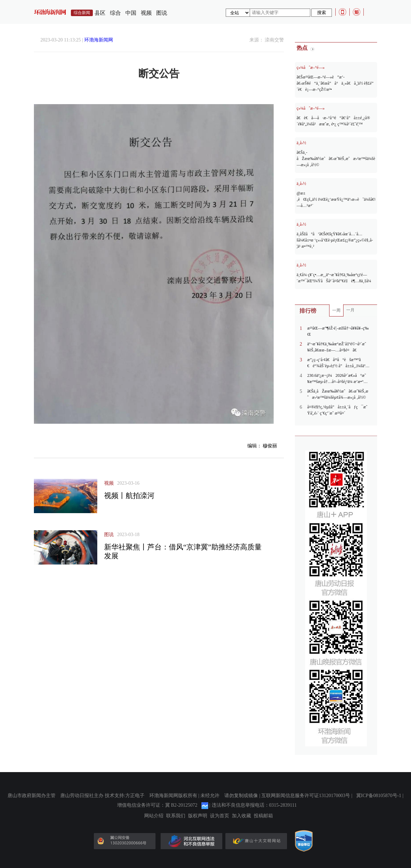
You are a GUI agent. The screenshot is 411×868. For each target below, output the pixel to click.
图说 (162, 13)
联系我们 (176, 816)
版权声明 (198, 816)
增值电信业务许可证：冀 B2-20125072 (157, 805)
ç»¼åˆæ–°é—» (311, 67)
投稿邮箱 (263, 816)
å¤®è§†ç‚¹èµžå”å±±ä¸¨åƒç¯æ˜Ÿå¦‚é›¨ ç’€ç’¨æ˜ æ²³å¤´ (337, 410)
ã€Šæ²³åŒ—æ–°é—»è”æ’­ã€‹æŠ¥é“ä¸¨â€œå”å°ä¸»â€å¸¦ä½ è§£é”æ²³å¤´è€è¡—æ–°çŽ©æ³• (336, 83)
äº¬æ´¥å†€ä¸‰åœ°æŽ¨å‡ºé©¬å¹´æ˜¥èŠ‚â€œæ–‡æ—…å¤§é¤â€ (337, 347)
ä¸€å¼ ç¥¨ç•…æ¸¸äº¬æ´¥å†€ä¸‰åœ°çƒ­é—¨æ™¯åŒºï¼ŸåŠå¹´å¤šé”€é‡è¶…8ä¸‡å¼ (334, 278)
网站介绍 (154, 816)
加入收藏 (241, 816)
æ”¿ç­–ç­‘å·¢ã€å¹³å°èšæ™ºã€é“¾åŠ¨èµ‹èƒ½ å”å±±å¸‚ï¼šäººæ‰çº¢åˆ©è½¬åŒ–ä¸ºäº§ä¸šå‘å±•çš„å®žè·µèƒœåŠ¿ (337, 363)
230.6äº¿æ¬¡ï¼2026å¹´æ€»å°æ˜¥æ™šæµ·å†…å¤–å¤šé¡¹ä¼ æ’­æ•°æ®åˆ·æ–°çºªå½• (337, 379)
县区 (100, 13)
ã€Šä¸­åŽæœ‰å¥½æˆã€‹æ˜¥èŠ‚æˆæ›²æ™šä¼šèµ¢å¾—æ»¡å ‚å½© (336, 159)
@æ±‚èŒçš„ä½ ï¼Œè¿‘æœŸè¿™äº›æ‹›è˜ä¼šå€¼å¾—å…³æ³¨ (336, 199)
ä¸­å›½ (301, 143)
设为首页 (220, 816)
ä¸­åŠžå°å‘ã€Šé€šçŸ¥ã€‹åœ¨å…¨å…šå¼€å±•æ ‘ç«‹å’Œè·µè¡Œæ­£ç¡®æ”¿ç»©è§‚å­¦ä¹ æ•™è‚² (335, 240)
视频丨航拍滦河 (129, 496)
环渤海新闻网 (99, 40)
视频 (146, 13)
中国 (131, 13)
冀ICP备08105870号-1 (379, 796)
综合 (115, 13)
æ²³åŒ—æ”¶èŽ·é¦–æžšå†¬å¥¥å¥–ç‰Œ (338, 331)
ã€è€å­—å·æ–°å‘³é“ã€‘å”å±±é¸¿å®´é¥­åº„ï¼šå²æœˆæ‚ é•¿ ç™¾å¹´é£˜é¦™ (333, 121)
